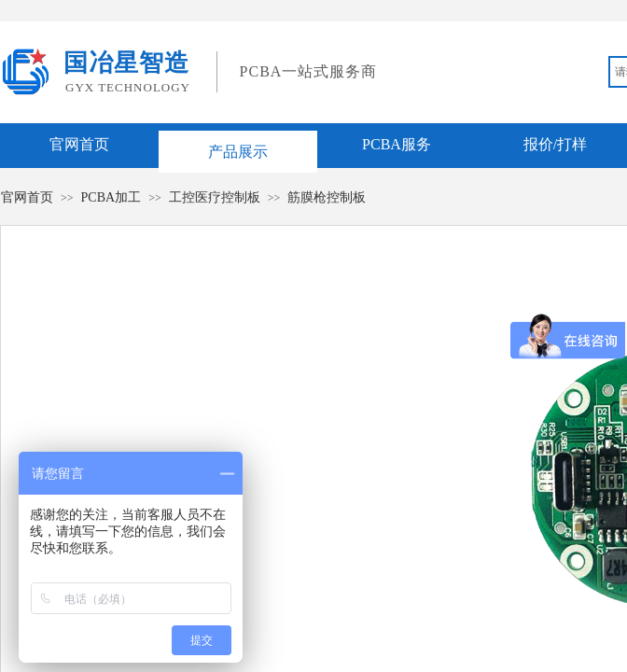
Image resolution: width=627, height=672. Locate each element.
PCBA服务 (397, 144)
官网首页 (79, 144)
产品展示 (238, 152)
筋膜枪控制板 (327, 197)
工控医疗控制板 (215, 197)
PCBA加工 (111, 197)
